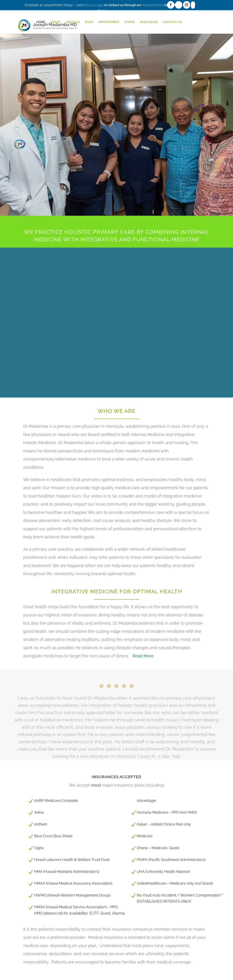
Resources (149, 22)
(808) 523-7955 (93, 5)
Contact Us (172, 22)
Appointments (153, 5)
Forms (130, 22)
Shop (89, 22)
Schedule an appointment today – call (53, 5)
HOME (41, 22)
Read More (142, 656)
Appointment (109, 22)
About (55, 22)
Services (73, 22)
